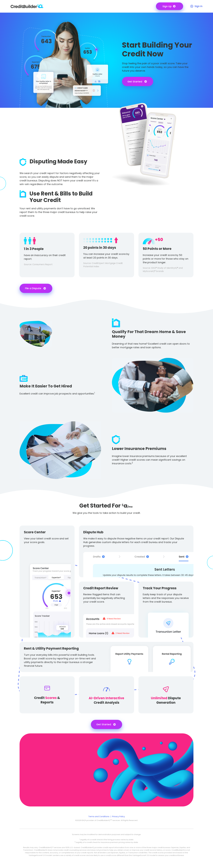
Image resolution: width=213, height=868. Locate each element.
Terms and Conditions (99, 816)
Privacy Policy (118, 816)
